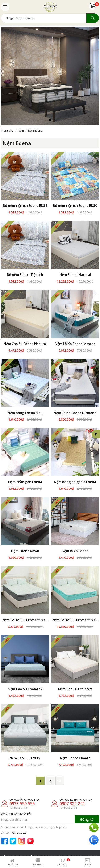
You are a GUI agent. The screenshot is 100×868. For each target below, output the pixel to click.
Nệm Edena (35, 130)
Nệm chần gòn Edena (25, 482)
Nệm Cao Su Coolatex (25, 689)
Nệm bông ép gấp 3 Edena (75, 482)
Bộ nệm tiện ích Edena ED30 (75, 206)
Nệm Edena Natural (75, 275)
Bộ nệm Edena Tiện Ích (25, 275)
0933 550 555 (22, 787)
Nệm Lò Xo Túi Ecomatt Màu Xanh (75, 620)
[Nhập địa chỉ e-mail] (38, 803)
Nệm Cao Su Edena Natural (25, 344)
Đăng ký (87, 803)
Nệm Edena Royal (25, 551)
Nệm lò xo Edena (75, 551)
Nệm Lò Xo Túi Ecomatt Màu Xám (25, 620)
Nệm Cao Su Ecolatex (75, 689)
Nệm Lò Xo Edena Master (75, 344)
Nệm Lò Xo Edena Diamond (75, 413)
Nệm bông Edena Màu (25, 413)
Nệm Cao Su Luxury (25, 742)
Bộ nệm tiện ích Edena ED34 (25, 206)
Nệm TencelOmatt (75, 742)
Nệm (21, 130)
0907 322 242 (72, 787)
